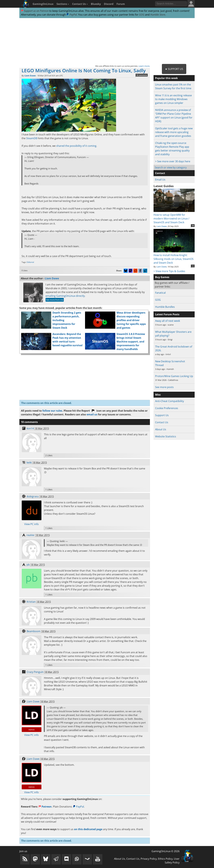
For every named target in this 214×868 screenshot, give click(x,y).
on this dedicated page (88, 829)
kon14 (30, 428)
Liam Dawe (30, 76)
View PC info (31, 524)
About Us (161, 429)
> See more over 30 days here (173, 161)
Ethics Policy (165, 859)
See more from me (55, 300)
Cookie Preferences (167, 408)
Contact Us (80, 4)
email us (92, 414)
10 (193, 226)
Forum (121, 4)
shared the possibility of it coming (76, 146)
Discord (109, 4)
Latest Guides (164, 186)
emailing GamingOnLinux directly (65, 296)
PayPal (72, 15)
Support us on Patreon (35, 11)
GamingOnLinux (43, 4)
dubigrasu (33, 496)
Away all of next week (168, 321)
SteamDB (32, 138)
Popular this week (166, 78)
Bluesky (96, 4)
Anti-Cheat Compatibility (170, 401)
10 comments (142, 75)
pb (28, 565)
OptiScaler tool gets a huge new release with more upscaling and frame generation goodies (174, 132)
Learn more (144, 66)
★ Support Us (174, 69)
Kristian (31, 602)
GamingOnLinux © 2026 (165, 851)
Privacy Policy (149, 859)
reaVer (31, 535)
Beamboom (34, 631)
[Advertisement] (107, 41)
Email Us (160, 180)
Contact (160, 173)
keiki (29, 463)
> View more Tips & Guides (169, 271)
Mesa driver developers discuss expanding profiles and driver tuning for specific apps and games (131, 320)
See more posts (164, 387)
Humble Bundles (165, 307)
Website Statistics (166, 436)
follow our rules (52, 411)
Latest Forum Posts (167, 314)
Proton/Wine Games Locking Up (174, 376)
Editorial (30, 262)
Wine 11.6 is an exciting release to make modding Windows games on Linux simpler (173, 99)
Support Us (162, 415)
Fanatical (160, 293)
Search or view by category (171, 167)
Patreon (45, 807)
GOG (142, 15)
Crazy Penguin (35, 672)
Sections (63, 4)
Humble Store (158, 15)
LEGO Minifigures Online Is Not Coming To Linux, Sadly (84, 70)
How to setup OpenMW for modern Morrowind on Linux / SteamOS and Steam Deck (174, 217)
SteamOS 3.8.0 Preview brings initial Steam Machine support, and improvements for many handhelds (131, 342)
